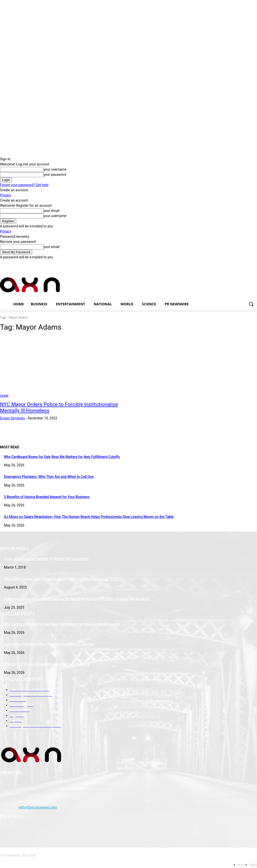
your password (55, 175)
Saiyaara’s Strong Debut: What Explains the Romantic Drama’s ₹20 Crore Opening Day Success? (77, 599)
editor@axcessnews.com (37, 807)
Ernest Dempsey (12, 418)
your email (52, 211)
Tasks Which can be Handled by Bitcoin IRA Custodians (46, 559)
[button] (251, 304)
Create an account (14, 190)
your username (55, 169)
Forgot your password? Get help (24, 185)
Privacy (6, 195)
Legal (4, 396)
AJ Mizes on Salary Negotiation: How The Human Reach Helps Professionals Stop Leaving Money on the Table (89, 517)
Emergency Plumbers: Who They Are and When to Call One (49, 477)
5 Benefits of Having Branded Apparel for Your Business (47, 497)
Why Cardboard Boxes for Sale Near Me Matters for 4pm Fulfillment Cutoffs (62, 457)
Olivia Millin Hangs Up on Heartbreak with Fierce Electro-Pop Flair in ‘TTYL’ (61, 579)
